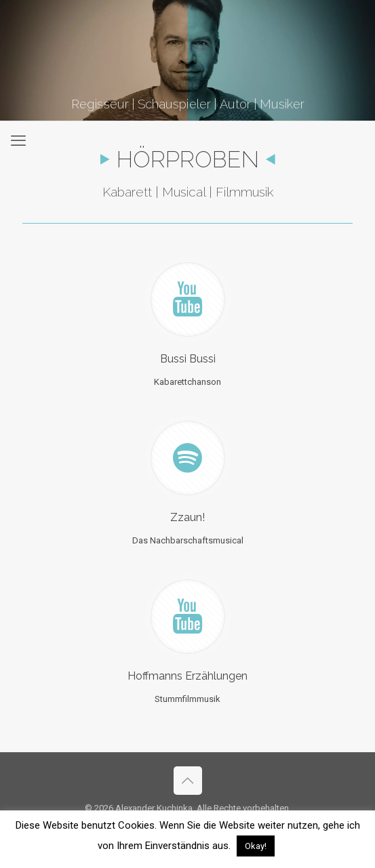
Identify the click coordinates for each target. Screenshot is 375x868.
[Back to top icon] (188, 781)
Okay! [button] (256, 846)
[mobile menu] (18, 141)
